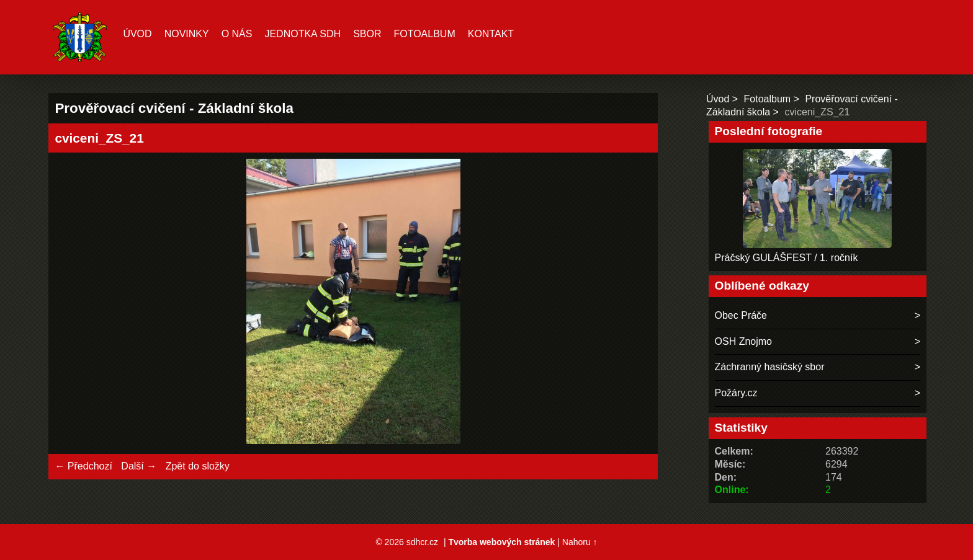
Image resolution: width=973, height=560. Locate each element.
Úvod (137, 34)
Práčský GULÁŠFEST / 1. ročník (787, 258)
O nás (237, 34)
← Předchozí (83, 466)
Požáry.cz (736, 393)
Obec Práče (741, 315)
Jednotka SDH (303, 34)
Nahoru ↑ (580, 542)
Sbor (367, 34)
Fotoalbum (424, 34)
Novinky (187, 34)
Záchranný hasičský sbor (770, 367)
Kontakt (491, 34)
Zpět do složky (198, 466)
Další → (139, 466)
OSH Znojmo (743, 341)
